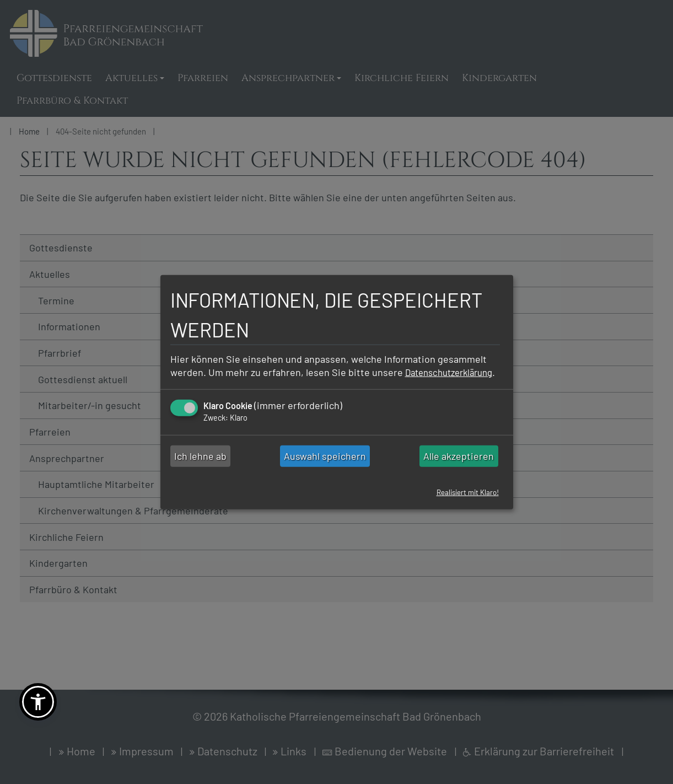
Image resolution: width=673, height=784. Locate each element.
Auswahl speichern (325, 463)
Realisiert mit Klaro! (465, 499)
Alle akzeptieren (459, 463)
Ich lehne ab (200, 463)
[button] (38, 702)
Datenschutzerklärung (219, 379)
